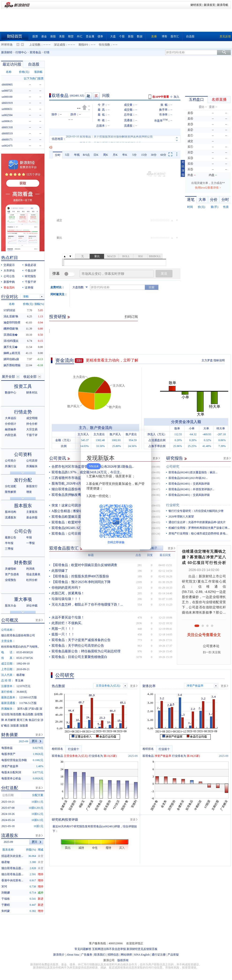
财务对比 (32, 393)
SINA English (142, 955)
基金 (44, 36)
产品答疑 (173, 955)
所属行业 (11, 466)
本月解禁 (10, 720)
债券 (100, 36)
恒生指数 (105, 45)
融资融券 (11, 429)
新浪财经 (7, 52)
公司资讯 (58, 458)
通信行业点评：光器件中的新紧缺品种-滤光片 (197, 522)
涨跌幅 (38, 72)
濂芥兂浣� (11, 347)
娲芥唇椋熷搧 (12, 365)
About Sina (73, 955)
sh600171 (7, 140)
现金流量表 (33, 574)
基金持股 (32, 517)
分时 (58, 155)
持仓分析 (32, 424)
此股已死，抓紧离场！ (68, 593)
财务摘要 (10, 735)
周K (106, 155)
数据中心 (11, 393)
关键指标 (11, 569)
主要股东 (32, 512)
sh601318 (7, 127)
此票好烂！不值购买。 (68, 623)
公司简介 (11, 461)
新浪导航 (223, 5)
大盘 (113, 36)
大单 (202, 200)
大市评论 (9, 271)
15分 (144, 155)
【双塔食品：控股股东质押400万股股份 (80, 576)
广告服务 (87, 955)
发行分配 (23, 480)
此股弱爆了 (60, 571)
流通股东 (11, 517)
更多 (155, 458)
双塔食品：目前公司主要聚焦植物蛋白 (79, 657)
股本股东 (23, 506)
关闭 (145, 439)
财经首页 (196, 5)
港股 (53, 36)
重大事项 (23, 599)
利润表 (30, 569)
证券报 (29, 288)
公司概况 (10, 620)
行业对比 (10, 297)
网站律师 (126, 955)
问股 (106, 95)
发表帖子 (152, 548)
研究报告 (175, 458)
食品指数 (28, 714)
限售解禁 (11, 492)
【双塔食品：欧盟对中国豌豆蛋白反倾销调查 (84, 565)
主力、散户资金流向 (96, 428)
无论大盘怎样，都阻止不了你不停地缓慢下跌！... (87, 605)
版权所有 (123, 960)
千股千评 (30, 282)
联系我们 (100, 955)
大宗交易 (32, 429)
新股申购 (9, 282)
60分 (163, 155)
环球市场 (7, 45)
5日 (67, 155)
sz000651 (7, 109)
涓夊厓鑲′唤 (11, 316)
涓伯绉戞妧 (11, 341)
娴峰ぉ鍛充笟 (12, 353)
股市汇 (175, 36)
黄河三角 (22, 720)
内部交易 (11, 435)
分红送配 (11, 486)
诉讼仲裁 (32, 606)
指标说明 (219, 360)
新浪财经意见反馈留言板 (142, 949)
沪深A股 (34, 709)
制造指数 (16, 714)
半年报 (9, 543)
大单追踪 (11, 418)
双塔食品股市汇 (64, 548)
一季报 (30, 543)
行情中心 (21, 52)
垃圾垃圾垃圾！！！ (66, 599)
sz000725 (7, 91)
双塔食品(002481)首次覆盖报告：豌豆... (193, 472)
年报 (29, 537)
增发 (29, 492)
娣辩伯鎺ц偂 (11, 359)
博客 (165, 36)
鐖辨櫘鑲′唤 (11, 329)
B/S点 (86, 155)
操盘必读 (30, 265)
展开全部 (8, 377)
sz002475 (7, 146)
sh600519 (7, 133)
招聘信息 (113, 955)
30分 (154, 155)
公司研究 (173, 467)
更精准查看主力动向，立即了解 (112, 360)
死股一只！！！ (63, 629)
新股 (131, 36)
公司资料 (23, 454)
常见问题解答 (83, 949)
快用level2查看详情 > (208, 188)
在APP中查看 (161, 97)
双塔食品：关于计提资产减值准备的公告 (81, 640)
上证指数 (35, 45)
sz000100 (7, 97)
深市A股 (22, 709)
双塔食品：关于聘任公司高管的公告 (78, 646)
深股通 (15, 726)
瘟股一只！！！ (63, 634)
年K (125, 155)
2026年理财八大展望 (181, 517)
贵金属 (90, 36)
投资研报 (58, 317)
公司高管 (32, 461)
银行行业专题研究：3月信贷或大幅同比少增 (196, 511)
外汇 (80, 36)
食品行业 (34, 720)
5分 (135, 155)
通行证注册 (159, 955)
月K (115, 155)
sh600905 (7, 85)
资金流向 (65, 360)
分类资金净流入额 (186, 422)
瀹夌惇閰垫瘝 (12, 323)
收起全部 (30, 377)
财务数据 (23, 562)
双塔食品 (35, 52)
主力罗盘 (207, 360)
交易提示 (9, 265)
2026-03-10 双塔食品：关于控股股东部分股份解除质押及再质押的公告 (109, 139)
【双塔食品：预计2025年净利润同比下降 (81, 582)
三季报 (9, 549)
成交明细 (32, 418)
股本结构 (11, 512)
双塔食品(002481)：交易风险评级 (189, 484)
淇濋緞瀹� (11, 335)
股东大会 (11, 606)
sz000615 (7, 121)
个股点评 (30, 271)
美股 (62, 36)
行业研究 (173, 505)
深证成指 (60, 45)
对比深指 (183, 168)
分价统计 (11, 424)
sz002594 (7, 115)
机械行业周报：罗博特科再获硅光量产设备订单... (199, 528)
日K (96, 155)
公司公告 (9, 276)
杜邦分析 (32, 580)
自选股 (190, 36)
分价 (214, 200)
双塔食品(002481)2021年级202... (188, 478)
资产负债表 (12, 574)
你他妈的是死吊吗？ (66, 588)
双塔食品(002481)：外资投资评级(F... (191, 489)
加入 (176, 97)
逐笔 (191, 200)
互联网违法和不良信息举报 (109, 949)
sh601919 (7, 103)
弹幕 (56, 274)
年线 (77, 155)
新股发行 (32, 486)
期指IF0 (83, 45)
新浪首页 (210, 5)
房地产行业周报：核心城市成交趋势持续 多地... (198, 533)
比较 (152, 287)
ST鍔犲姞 (9, 310)
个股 (122, 36)
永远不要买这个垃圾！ (68, 617)
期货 (71, 36)
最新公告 (11, 537)
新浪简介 (59, 955)
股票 (35, 36)
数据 (140, 36)
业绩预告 (11, 580)
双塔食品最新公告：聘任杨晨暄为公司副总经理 (86, 651)
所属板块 (32, 466)
